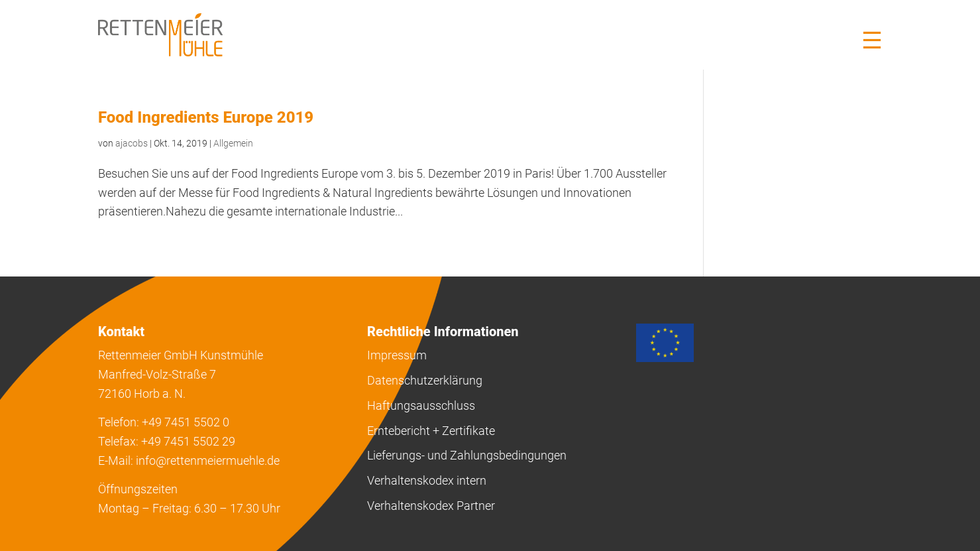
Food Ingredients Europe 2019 (206, 117)
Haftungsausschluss (421, 405)
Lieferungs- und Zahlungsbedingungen (467, 455)
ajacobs (132, 143)
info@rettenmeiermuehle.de (208, 460)
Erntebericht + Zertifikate (431, 431)
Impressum (397, 355)
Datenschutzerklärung (425, 380)
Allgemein (233, 143)
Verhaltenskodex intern (427, 480)
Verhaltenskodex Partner (431, 506)
